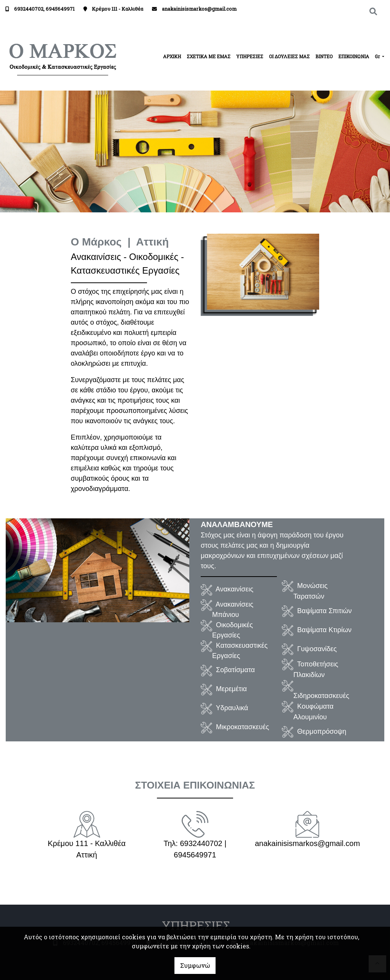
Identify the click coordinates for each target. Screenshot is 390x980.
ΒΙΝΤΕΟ (324, 56)
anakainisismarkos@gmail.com (199, 9)
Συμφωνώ (195, 965)
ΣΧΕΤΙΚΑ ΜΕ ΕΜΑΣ (209, 56)
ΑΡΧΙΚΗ (172, 56)
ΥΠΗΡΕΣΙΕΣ (250, 56)
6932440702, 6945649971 (44, 9)
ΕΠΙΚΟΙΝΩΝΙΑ (354, 56)
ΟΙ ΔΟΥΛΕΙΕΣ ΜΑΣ (289, 56)
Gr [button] (378, 56)
